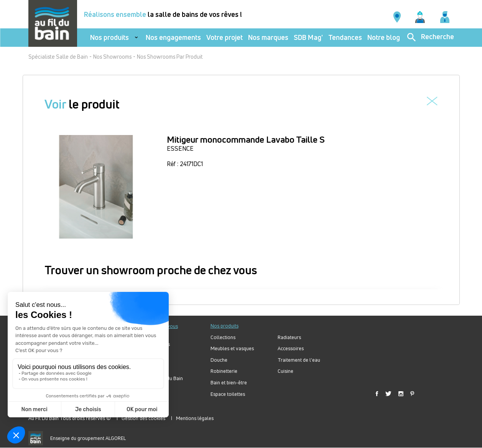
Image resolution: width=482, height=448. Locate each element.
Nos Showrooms (112, 57)
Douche (219, 360)
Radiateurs (289, 337)
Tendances (345, 37)
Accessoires (291, 348)
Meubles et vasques (232, 348)
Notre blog (384, 37)
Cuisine (285, 371)
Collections (223, 337)
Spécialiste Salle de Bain (58, 57)
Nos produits (109, 37)
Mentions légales (195, 418)
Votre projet (225, 37)
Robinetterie (224, 371)
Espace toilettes (228, 394)
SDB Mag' (308, 37)
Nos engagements (173, 37)
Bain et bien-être (229, 383)
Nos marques (268, 37)
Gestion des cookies (143, 418)
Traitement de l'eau (299, 360)
